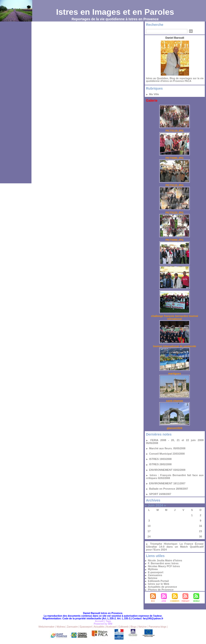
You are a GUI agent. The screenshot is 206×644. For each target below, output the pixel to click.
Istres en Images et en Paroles (115, 12)
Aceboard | (112, 627)
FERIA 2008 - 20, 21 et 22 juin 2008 (177, 440)
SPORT (154, 494)
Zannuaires (155, 575)
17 (149, 531)
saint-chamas (175, 401)
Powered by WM (103, 624)
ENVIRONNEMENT (161, 470)
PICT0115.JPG (175, 185)
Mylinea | (61, 627)
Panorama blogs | (158, 627)
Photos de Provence (161, 590)
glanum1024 (175, 428)
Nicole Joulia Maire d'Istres (165, 560)
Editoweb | (124, 627)
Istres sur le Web (159, 584)
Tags (108, 621)
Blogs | (134, 627)
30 (200, 537)
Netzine (153, 578)
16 (200, 526)
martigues (175, 373)
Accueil (99, 621)
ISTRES (154, 459)
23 (200, 531)
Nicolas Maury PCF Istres (164, 566)
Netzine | (143, 627)
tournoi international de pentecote (175, 346)
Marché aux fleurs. (161, 448)
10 (149, 526)
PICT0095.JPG (175, 158)
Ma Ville (154, 94)
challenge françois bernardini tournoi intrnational (175, 317)
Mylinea (153, 569)
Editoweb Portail (158, 581)
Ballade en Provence (162, 489)
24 (149, 537)
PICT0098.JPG (175, 240)
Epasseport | (86, 627)
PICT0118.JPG (175, 131)
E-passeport (156, 572)
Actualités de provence (162, 587)
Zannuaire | (73, 627)
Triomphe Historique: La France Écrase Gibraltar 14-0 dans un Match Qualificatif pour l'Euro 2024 (175, 547)
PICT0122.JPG (175, 213)
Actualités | (100, 627)
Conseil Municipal (160, 454)
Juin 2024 (155, 505)
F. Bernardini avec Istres (163, 563)
